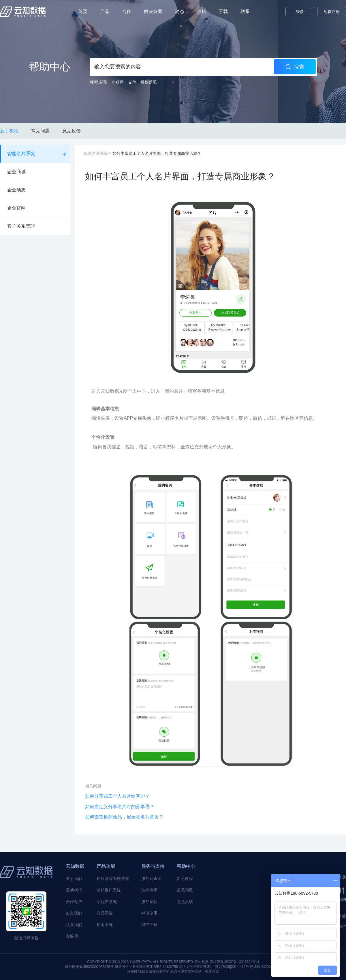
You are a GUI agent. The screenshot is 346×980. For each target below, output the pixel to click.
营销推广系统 (109, 890)
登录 (300, 12)
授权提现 (148, 82)
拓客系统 (105, 925)
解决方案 (153, 11)
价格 (202, 11)
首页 (83, 11)
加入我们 (74, 913)
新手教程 (9, 131)
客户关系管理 (36, 226)
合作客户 (74, 902)
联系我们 (74, 925)
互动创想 (74, 890)
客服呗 (72, 936)
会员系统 (105, 913)
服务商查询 (151, 879)
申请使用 (149, 913)
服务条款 (149, 902)
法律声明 (149, 890)
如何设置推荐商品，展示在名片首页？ (124, 817)
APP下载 (149, 925)
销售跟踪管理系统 (113, 879)
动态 (180, 11)
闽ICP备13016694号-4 (242, 962)
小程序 (118, 82)
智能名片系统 (36, 154)
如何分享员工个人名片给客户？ (117, 796)
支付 (132, 82)
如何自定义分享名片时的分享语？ (120, 807)
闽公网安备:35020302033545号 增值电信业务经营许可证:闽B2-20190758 (122, 967)
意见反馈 (72, 131)
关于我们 (74, 879)
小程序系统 (107, 902)
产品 (105, 11)
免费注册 (332, 12)
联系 (245, 11)
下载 (223, 11)
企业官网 (36, 208)
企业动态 (36, 190)
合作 (127, 11)
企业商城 (36, 172)
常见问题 (40, 131)
